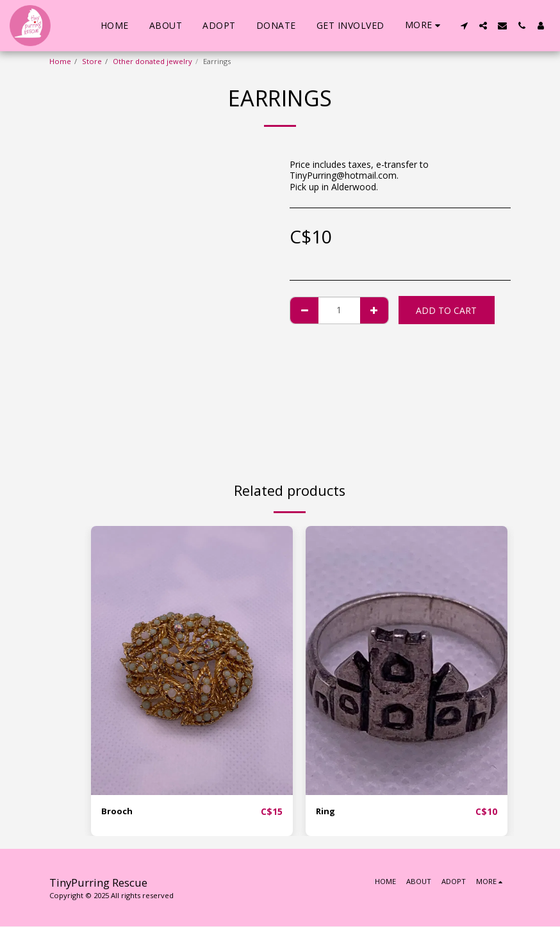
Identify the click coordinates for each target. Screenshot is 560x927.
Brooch (117, 812)
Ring (326, 812)
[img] (192, 660)
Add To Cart (446, 310)
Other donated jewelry (152, 61)
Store (92, 61)
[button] (464, 26)
